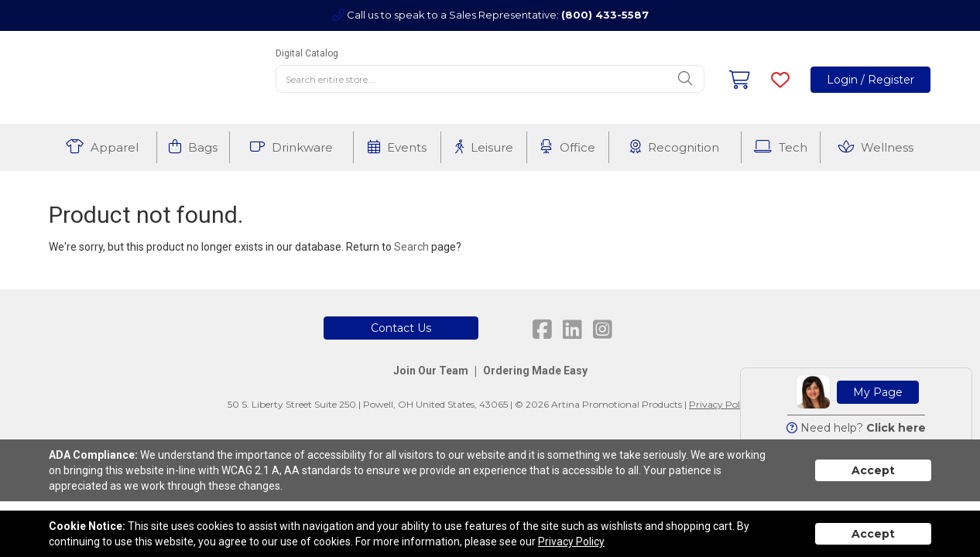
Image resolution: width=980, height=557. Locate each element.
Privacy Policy (721, 404)
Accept (873, 470)
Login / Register (870, 80)
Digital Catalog (307, 53)
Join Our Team (431, 371)
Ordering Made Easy (535, 371)
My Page (878, 392)
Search (411, 247)
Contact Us (401, 328)
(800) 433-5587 (605, 15)
